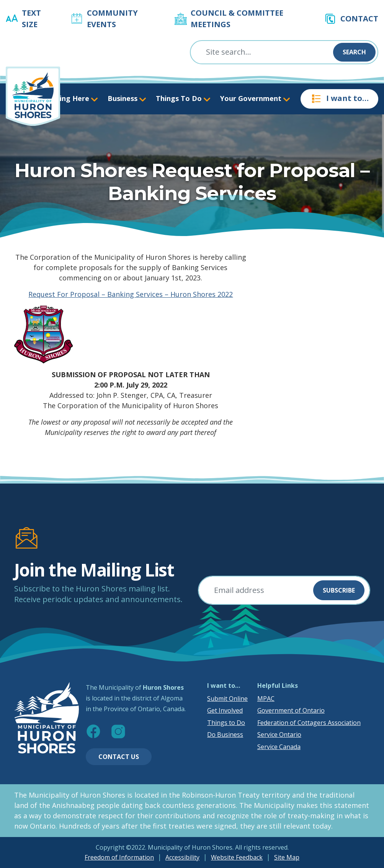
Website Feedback (237, 857)
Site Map (287, 857)
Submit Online (227, 699)
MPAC (266, 699)
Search (354, 52)
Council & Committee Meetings (237, 19)
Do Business (225, 734)
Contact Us (119, 757)
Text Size (31, 19)
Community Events (112, 19)
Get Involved (225, 710)
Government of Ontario (291, 710)
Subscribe (339, 590)
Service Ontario (279, 734)
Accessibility (182, 857)
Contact (359, 19)
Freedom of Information (119, 857)
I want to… (339, 99)
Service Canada (279, 747)
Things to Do (226, 723)
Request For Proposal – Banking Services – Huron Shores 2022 (131, 294)
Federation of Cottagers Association (309, 723)
